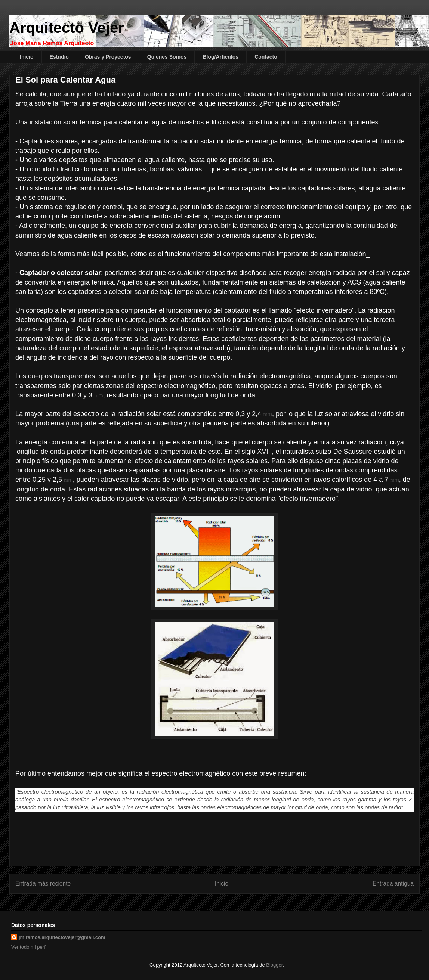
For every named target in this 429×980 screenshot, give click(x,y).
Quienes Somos (167, 57)
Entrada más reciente (43, 883)
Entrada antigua (393, 883)
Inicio (27, 57)
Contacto (266, 57)
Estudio (59, 57)
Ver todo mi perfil (30, 947)
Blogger (274, 965)
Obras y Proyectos (108, 57)
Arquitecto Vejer (67, 28)
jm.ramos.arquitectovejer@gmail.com (62, 937)
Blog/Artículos (220, 57)
